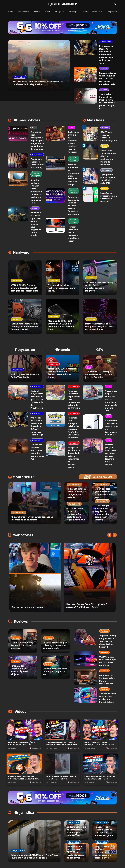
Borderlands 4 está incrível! (28, 607)
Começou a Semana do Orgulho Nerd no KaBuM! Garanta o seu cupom (74, 206)
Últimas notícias (23, 12)
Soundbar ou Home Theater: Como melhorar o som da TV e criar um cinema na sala (36, 191)
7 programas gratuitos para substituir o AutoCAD (108, 179)
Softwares (107, 170)
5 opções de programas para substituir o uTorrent (109, 197)
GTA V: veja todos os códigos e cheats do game (109, 136)
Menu (10, 12)
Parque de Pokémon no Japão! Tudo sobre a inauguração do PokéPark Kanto (74, 457)
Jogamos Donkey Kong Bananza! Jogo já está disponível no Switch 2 (108, 641)
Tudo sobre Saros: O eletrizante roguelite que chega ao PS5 (37, 452)
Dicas (105, 146)
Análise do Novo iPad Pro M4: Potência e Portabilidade (108, 698)
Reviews (85, 12)
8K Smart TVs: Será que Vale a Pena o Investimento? (107, 679)
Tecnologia (73, 12)
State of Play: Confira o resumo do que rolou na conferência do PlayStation (37, 399)
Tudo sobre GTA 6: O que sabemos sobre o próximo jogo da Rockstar (74, 142)
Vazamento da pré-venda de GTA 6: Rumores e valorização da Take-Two (111, 401)
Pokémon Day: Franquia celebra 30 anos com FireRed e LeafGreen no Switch (73, 428)
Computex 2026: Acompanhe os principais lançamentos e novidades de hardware (37, 141)
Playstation (106, 42)
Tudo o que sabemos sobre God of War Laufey (37, 163)
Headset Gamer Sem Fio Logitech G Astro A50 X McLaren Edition (87, 606)
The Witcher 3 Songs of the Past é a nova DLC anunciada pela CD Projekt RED (107, 101)
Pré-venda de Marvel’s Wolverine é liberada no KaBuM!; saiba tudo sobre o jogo (106, 54)
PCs (34, 128)
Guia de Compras (36, 174)
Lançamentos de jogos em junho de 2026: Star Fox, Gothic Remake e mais (108, 79)
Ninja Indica (112, 12)
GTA (71, 128)
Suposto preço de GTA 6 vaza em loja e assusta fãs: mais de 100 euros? (111, 455)
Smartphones (60, 12)
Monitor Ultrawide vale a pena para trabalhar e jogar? (74, 234)
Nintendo (74, 386)
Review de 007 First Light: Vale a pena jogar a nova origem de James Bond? (36, 224)
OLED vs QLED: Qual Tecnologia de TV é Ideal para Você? (108, 661)
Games (48, 12)
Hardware (37, 12)
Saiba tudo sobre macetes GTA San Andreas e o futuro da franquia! (108, 158)
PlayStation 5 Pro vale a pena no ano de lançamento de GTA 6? (111, 428)
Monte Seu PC (98, 12)
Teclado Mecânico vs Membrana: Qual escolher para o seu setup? (73, 174)
